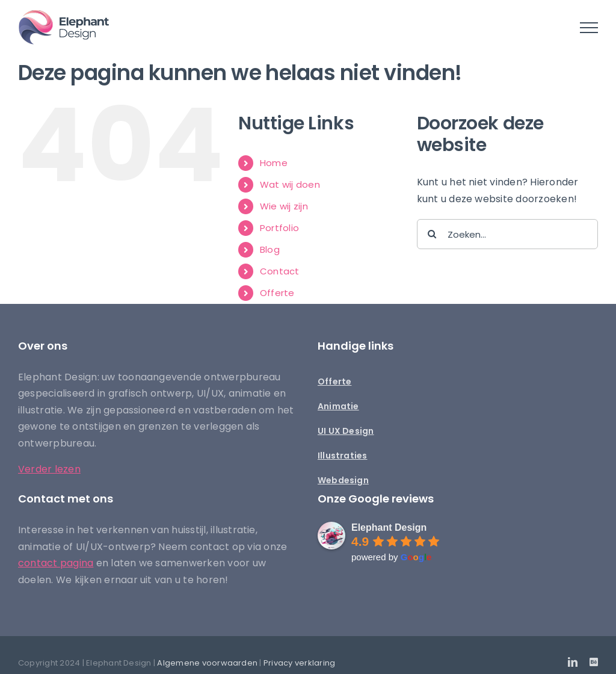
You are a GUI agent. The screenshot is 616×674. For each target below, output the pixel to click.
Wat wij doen (290, 184)
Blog (270, 249)
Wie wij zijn (284, 206)
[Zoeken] (432, 234)
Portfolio (279, 228)
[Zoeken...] (507, 234)
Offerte (277, 293)
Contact (280, 271)
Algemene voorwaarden (207, 663)
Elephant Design (389, 527)
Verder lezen (49, 469)
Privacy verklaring (299, 663)
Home (274, 163)
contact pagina (56, 563)
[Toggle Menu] (589, 28)
